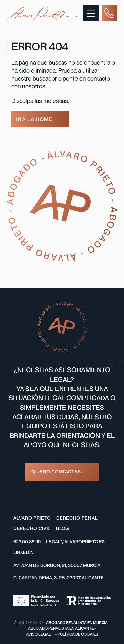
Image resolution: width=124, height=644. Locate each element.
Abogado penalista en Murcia (77, 622)
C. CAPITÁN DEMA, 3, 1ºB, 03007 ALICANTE (59, 577)
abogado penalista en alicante (61, 628)
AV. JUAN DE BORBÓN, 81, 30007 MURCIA (57, 565)
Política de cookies (78, 634)
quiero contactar (56, 472)
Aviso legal (39, 634)
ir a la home (34, 119)
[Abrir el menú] (91, 13)
